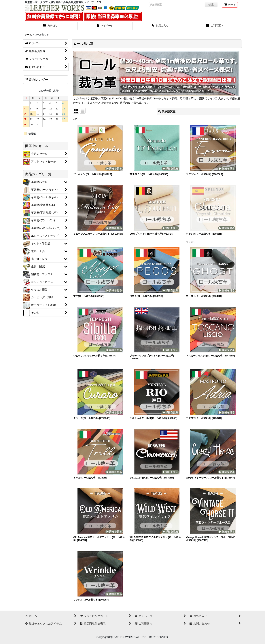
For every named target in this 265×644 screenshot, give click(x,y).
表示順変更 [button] (167, 111)
